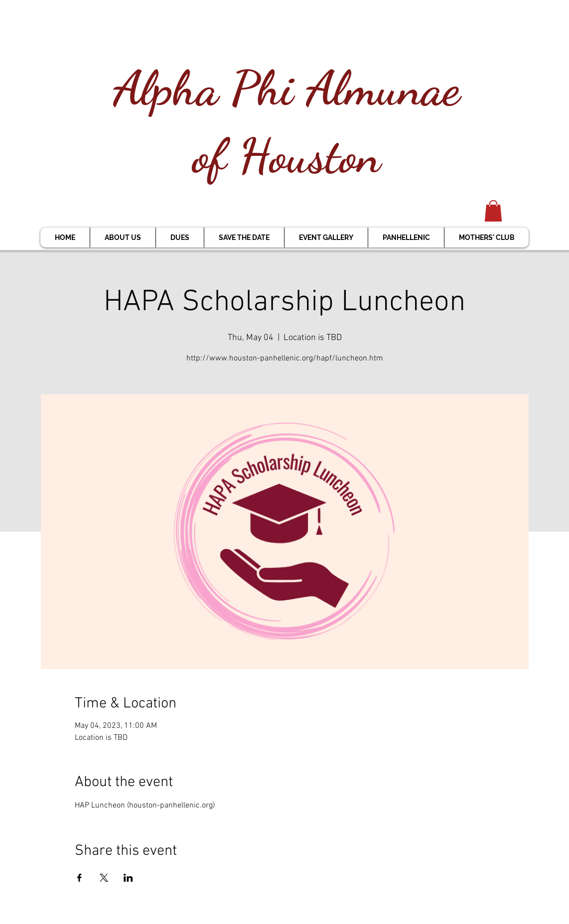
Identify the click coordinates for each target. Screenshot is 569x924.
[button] (493, 211)
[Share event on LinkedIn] (128, 878)
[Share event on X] (104, 878)
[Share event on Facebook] (79, 878)
